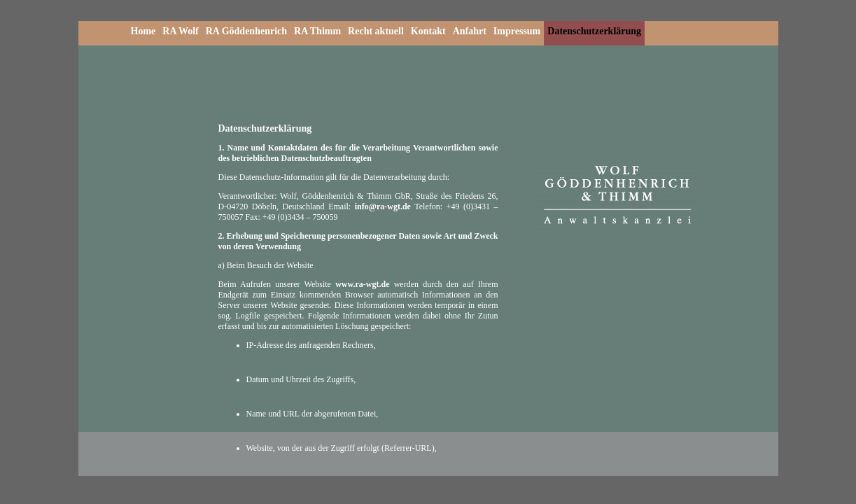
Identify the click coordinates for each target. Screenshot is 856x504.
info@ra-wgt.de (383, 206)
